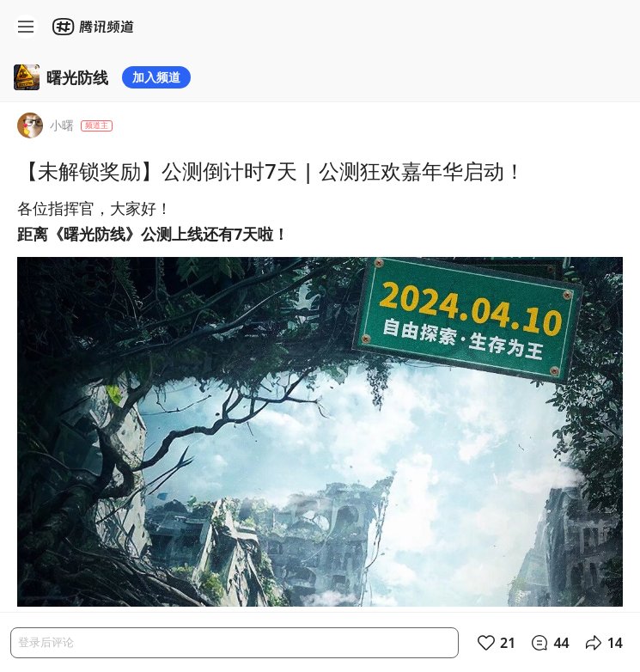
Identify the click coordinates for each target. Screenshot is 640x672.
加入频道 (156, 77)
